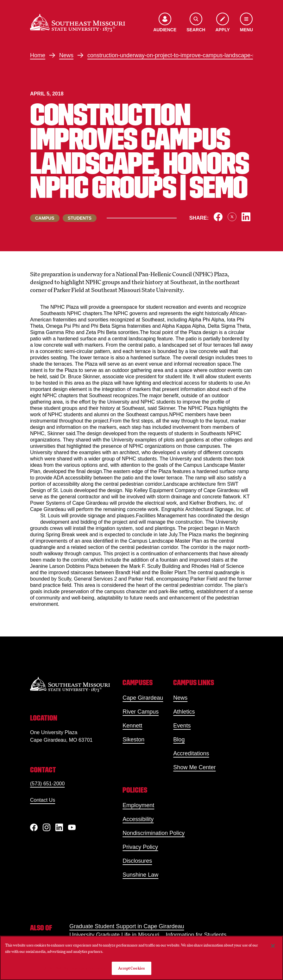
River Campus (141, 712)
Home (38, 55)
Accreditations (191, 753)
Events (182, 726)
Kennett (132, 726)
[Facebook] (34, 827)
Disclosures (137, 861)
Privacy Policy (140, 847)
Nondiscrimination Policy (154, 833)
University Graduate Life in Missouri (114, 935)
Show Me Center (194, 767)
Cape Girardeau (143, 698)
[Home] (78, 23)
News (66, 55)
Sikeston (133, 740)
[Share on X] (232, 217)
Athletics (184, 712)
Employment (138, 805)
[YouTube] (72, 827)
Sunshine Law (140, 875)
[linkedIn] (59, 827)
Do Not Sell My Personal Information (75, 968)
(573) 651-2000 (47, 784)
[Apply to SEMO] (222, 23)
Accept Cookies (131, 968)
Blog (179, 740)
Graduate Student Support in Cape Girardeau (127, 926)
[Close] (273, 946)
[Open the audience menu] (165, 23)
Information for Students (196, 935)
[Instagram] (47, 827)
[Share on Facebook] (218, 217)
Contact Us (43, 800)
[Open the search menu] (196, 23)
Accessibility (138, 819)
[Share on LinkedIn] (246, 217)
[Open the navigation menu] (246, 23)
